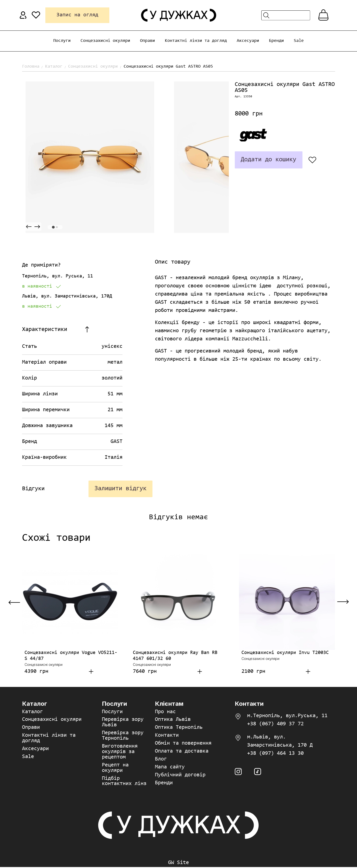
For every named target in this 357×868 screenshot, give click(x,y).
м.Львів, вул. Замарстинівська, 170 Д (280, 742)
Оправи (148, 41)
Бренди (276, 41)
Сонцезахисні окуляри (105, 41)
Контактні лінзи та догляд (196, 41)
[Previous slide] (29, 227)
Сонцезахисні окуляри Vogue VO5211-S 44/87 (71, 656)
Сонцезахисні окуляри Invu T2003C (285, 653)
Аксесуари (248, 41)
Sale (299, 41)
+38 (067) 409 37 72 (275, 725)
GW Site (178, 864)
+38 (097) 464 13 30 (275, 754)
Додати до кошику (268, 160)
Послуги (62, 41)
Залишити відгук (120, 489)
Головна (31, 67)
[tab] (53, 227)
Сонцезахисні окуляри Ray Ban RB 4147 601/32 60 (175, 656)
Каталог (54, 67)
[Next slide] (37, 227)
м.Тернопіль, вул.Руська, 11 (287, 716)
